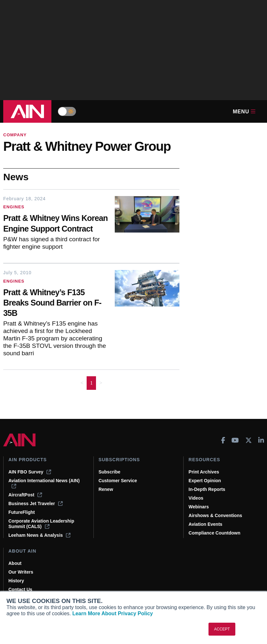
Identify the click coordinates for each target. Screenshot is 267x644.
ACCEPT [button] (222, 629)
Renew (106, 489)
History (16, 581)
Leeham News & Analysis (39, 535)
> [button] (101, 383)
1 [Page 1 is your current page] (91, 383)
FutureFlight (22, 512)
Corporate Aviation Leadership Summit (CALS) (41, 524)
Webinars (199, 507)
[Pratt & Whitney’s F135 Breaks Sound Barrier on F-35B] (56, 304)
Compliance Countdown (214, 533)
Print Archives (204, 472)
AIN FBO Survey (30, 472)
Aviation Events (205, 524)
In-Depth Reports (207, 489)
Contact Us (20, 589)
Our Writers (21, 572)
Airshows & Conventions (215, 515)
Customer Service (118, 481)
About (15, 563)
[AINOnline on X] (249, 440)
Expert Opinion (205, 481)
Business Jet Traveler (36, 504)
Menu (244, 112)
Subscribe (110, 472)
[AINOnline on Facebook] (223, 440)
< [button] (82, 383)
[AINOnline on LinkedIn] (261, 440)
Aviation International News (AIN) (44, 483)
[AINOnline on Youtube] (235, 440)
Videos (196, 498)
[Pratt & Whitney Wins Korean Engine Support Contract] (56, 224)
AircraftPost (25, 495)
